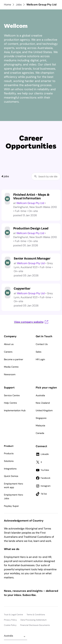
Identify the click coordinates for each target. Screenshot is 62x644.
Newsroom (10, 374)
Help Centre (10, 403)
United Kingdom (44, 410)
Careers (8, 352)
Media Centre (11, 367)
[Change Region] (16, 637)
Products (9, 453)
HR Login (40, 359)
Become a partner (14, 359)
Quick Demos (11, 476)
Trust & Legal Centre (13, 615)
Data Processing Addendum (34, 620)
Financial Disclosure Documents (35, 625)
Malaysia (40, 425)
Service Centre (12, 395)
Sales (39, 352)
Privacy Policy (10, 620)
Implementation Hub (15, 410)
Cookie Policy (10, 625)
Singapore (41, 418)
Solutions (9, 461)
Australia (40, 395)
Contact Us (42, 344)
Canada (40, 433)
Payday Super (11, 506)
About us (9, 344)
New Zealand (43, 403)
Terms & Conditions (36, 615)
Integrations (10, 469)
